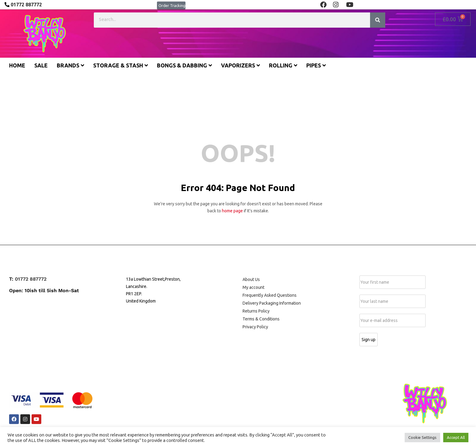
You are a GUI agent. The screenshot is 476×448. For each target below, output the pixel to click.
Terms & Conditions (261, 319)
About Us (251, 279)
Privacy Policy (255, 327)
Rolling (283, 65)
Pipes (316, 65)
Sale (41, 65)
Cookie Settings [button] (422, 437)
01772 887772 (31, 279)
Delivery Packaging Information (272, 303)
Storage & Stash (121, 65)
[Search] (378, 20)
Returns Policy (256, 311)
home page (232, 211)
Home (17, 65)
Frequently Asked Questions (270, 295)
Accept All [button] (456, 437)
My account (253, 287)
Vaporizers (240, 65)
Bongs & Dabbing (184, 65)
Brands (70, 65)
